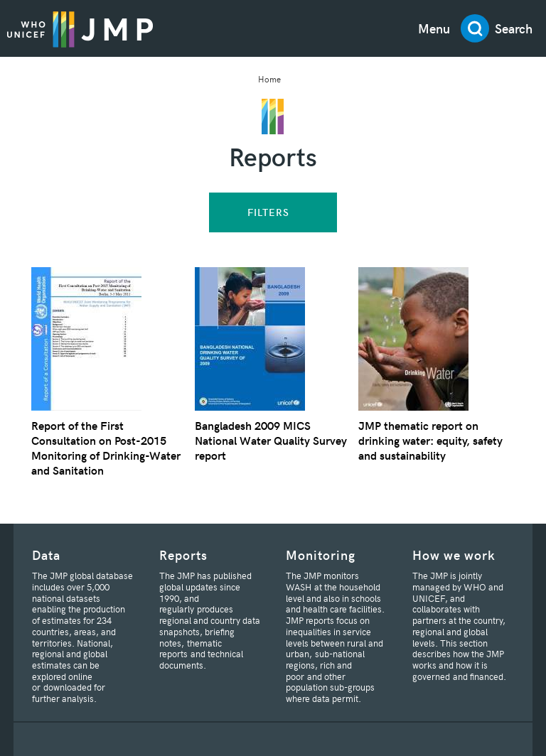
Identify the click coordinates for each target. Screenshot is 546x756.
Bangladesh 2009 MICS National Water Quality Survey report (271, 440)
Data (46, 555)
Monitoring (321, 555)
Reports (183, 555)
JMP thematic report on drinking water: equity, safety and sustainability (430, 440)
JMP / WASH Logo (80, 28)
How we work (454, 555)
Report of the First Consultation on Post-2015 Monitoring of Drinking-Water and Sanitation (106, 447)
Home (269, 79)
